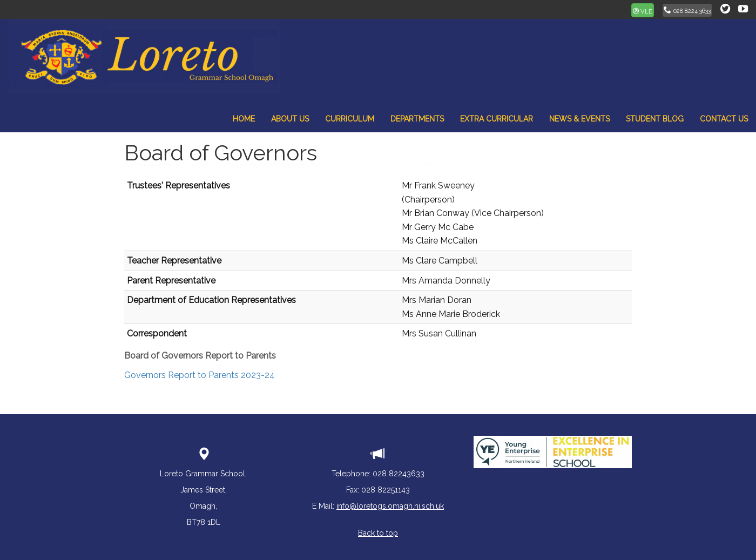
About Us (290, 119)
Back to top (378, 533)
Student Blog (655, 119)
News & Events (579, 119)
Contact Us (724, 119)
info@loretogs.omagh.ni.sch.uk (390, 506)
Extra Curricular (497, 119)
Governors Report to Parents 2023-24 (200, 375)
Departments (417, 119)
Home (244, 119)
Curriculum (350, 119)
